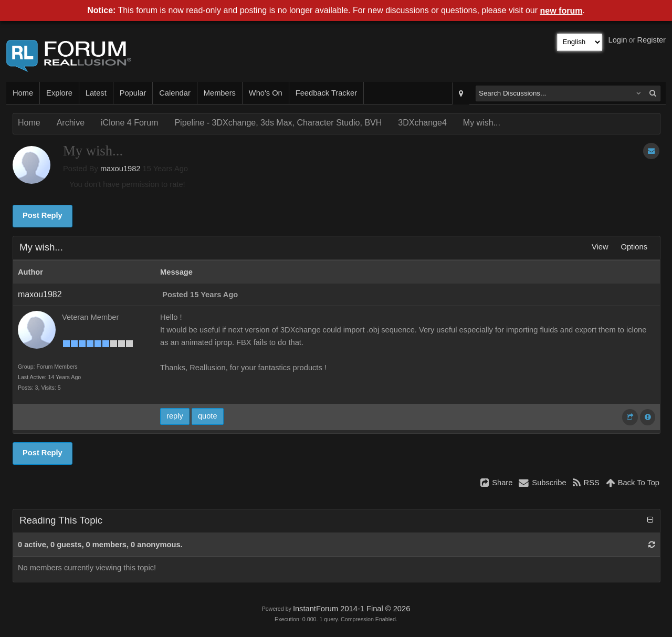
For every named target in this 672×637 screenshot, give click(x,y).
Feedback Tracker (326, 93)
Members (220, 93)
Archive (71, 123)
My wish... (482, 123)
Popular (133, 93)
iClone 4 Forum (129, 123)
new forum (561, 11)
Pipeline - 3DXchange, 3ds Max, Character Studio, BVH (278, 123)
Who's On (266, 93)
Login (618, 40)
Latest (96, 93)
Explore (59, 93)
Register (651, 40)
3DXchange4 (422, 123)
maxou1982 (120, 169)
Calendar (175, 93)
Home (23, 93)
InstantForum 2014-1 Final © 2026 (351, 609)
